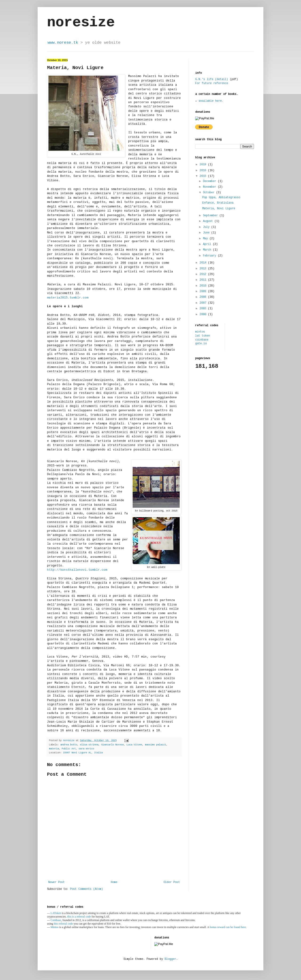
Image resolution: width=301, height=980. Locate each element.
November (210, 187)
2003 (204, 309)
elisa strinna (89, 745)
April (208, 244)
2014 (204, 263)
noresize (81, 23)
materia (54, 749)
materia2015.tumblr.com (68, 298)
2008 (204, 297)
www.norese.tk (63, 43)
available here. (211, 101)
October (210, 193)
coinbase (202, 340)
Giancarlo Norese (112, 745)
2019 (204, 165)
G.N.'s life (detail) (212, 79)
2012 (204, 274)
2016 (204, 170)
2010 (204, 286)
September (211, 216)
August (209, 221)
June (207, 233)
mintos (200, 332)
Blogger (170, 959)
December (210, 181)
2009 (204, 291)
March (208, 250)
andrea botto (69, 745)
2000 (204, 314)
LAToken (56, 913)
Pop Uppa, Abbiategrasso (221, 198)
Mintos (55, 927)
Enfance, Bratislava (218, 203)
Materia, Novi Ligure (219, 209)
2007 (204, 303)
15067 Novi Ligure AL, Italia (83, 753)
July (207, 227)
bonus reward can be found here (228, 927)
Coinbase (56, 920)
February (210, 256)
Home (114, 882)
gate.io (201, 344)
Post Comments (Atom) (87, 889)
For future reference (212, 83)
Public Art (69, 749)
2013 (204, 269)
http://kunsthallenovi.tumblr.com (77, 570)
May (206, 239)
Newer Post (56, 882)
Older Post (172, 882)
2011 (204, 280)
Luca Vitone (134, 745)
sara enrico (86, 749)
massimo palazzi (155, 745)
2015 (204, 176)
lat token (203, 336)
